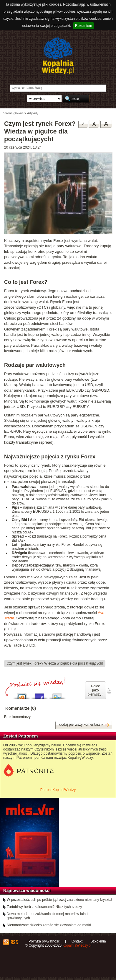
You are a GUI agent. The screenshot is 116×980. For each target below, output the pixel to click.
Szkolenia (98, 941)
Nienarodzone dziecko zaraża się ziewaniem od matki (49, 925)
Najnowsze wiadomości (27, 891)
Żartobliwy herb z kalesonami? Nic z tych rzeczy (44, 907)
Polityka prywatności (45, 941)
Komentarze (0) (21, 708)
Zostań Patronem (21, 736)
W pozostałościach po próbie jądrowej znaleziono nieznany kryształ (59, 900)
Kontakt (77, 941)
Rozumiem (83, 26)
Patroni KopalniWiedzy (58, 790)
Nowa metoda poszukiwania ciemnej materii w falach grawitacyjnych (48, 916)
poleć (109, 691)
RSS (14, 942)
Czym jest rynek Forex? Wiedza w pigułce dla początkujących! (55, 663)
